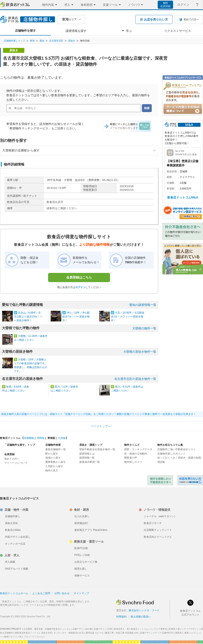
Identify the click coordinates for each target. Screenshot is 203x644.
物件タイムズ (132, 445)
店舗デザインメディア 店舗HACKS (157, 633)
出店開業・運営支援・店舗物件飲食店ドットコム (47, 629)
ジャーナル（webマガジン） (160, 516)
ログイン (80, 287)
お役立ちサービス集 (86, 562)
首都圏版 (29, 438)
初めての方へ (12, 459)
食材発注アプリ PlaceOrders (91, 530)
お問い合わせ (62, 593)
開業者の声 (131, 458)
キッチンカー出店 (15, 544)
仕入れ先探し (82, 516)
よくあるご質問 (41, 593)
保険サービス (82, 576)
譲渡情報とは (87, 454)
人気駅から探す (54, 466)
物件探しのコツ (133, 462)
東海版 (51, 438)
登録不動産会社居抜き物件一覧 (97, 449)
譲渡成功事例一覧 (90, 462)
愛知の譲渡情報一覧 (143, 305)
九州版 (62, 438)
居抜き (72, 41)
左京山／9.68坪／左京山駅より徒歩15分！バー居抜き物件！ (28, 317)
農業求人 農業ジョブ (185, 633)
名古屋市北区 (56, 41)
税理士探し (81, 569)
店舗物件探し (13, 516)
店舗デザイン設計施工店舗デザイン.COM (92, 629)
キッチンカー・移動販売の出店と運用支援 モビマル (79, 633)
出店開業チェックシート (158, 530)
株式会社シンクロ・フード (144, 610)
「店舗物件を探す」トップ (20, 445)
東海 (32, 41)
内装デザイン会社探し (18, 537)
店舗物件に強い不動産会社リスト (177, 449)
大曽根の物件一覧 (144, 328)
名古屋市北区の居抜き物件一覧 (135, 379)
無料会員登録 (165, 5)
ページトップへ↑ (101, 426)
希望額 (171, 189)
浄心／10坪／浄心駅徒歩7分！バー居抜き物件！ (76, 317)
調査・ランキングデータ (138, 449)
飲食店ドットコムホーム (14, 593)
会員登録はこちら (79, 277)
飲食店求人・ (131, 629)
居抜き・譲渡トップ (91, 445)
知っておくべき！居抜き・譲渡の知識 (179, 458)
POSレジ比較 (82, 555)
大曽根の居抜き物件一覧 (140, 352)
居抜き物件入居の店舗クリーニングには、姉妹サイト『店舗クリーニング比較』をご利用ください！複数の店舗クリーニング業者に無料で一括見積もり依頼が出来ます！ (99, 414)
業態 (169, 177)
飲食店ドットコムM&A (183, 197)
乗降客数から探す (56, 462)
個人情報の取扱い (141, 617)
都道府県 (172, 172)
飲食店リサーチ (153, 523)
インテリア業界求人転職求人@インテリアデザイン (174, 629)
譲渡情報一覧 (87, 458)
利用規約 (121, 617)
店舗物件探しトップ (14, 41)
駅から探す (52, 454)
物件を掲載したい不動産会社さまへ (160, 480)
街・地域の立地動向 (136, 454)
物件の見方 (52, 471)
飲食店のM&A (13, 530)
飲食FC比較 (81, 548)
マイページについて (16, 463)
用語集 (161, 462)
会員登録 (9, 454)
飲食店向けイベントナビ (158, 537)
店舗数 (171, 183)
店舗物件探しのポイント (171, 454)
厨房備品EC (81, 523)
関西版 (41, 438)
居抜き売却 (11, 523)
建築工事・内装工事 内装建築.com (122, 633)
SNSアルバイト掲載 (17, 569)
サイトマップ (81, 593)
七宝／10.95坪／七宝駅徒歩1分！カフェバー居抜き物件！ (128, 317)
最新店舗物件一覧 (56, 449)
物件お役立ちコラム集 (170, 445)
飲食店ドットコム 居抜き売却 (190, 480)
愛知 (42, 41)
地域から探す (53, 458)
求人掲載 (10, 562)
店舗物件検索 (53, 445)
